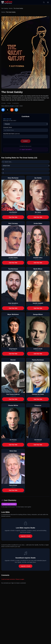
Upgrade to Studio (26, 536)
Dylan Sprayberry (13, 303)
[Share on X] (7, 110)
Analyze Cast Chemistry (9, 504)
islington (12, 106)
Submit (26, 141)
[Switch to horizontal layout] (26, 169)
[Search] (44, 2)
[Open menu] (48, 2)
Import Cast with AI (26, 149)
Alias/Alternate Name (11, 134)
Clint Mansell (38, 440)
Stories (11, 8)
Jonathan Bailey (13, 258)
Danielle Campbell (38, 303)
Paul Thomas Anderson (13, 394)
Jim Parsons (13, 440)
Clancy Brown (13, 485)
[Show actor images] (26, 173)
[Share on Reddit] (12, 110)
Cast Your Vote (13, 217)
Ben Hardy (38, 212)
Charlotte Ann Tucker (38, 394)
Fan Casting (5, 8)
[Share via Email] (16, 110)
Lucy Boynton (13, 212)
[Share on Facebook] (3, 110)
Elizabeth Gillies (38, 258)
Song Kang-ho (13, 349)
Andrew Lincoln (38, 349)
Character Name (8, 127)
